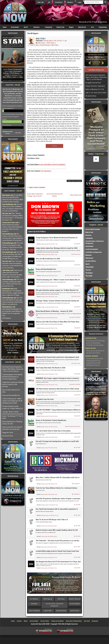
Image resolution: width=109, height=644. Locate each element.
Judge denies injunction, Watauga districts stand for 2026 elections (13, 384)
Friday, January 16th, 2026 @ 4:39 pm (49, 548)
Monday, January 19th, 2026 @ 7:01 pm (49, 386)
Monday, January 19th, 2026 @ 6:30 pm (49, 407)
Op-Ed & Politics (91, 261)
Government (15, 27)
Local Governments (92, 249)
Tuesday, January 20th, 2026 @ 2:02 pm (49, 277)
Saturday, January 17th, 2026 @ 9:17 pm (49, 506)
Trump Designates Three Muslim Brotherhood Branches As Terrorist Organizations (12, 377)
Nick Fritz (78, 406)
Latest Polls (48, 612)
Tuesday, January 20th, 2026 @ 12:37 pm (50, 308)
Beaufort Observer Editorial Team (73, 276)
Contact (19, 622)
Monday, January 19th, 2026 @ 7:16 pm (49, 365)
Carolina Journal (77, 255)
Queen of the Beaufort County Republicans (51, 421)
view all (17, 85)
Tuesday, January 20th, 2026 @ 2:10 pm (49, 256)
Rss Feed (87, 622)
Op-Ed (26, 27)
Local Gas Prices (91, 338)
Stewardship (103, 27)
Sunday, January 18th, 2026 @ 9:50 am (49, 495)
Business (37, 27)
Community (48, 27)
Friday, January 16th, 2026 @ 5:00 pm (49, 538)
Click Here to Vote (8, 132)
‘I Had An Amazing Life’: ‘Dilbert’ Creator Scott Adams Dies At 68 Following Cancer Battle (12, 401)
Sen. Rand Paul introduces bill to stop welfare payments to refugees (57, 511)
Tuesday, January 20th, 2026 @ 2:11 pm (49, 245)
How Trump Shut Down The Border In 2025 (51, 369)
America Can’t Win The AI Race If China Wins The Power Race (12, 428)
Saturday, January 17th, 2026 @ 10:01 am (50, 517)
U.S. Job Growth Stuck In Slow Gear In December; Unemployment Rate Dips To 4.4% (53, 433)
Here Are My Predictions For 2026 (11, 391)
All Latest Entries (8, 436)
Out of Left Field (52, 195)
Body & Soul (60, 27)
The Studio (89, 276)
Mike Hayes (42, 43)
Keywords (95, 622)
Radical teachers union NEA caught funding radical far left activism (57, 532)
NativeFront (82, 27)
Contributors (59, 2)
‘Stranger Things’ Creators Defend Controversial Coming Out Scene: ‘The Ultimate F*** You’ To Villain (13, 415)
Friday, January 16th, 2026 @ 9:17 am (49, 559)
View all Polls (18, 133)
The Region (89, 273)
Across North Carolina (93, 229)
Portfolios (34, 605)
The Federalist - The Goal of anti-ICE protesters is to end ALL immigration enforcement (58, 543)
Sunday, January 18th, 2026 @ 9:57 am (49, 485)
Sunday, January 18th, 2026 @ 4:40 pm (49, 449)
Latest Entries (75, 612)
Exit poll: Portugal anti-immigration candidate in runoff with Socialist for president (57, 443)
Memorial (88, 255)
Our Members (34, 600)
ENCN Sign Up (48, 600)
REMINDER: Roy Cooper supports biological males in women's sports (57, 380)
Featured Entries (61, 612)
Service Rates (34, 622)
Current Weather (75, 605)
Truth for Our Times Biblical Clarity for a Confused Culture (57, 489)
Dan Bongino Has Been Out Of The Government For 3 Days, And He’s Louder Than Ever (58, 564)
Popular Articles (91, 348)
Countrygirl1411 (77, 485)
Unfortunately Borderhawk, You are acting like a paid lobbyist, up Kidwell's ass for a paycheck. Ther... (12, 311)
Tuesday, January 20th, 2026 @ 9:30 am (49, 319)
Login (80, 2)
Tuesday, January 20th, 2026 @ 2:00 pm (49, 287)
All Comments (7, 318)
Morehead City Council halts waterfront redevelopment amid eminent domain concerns (57, 359)
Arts (92, 27)
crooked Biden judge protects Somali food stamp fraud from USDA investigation (57, 553)
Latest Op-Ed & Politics (37, 233)
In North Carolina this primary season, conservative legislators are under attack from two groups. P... (12, 227)
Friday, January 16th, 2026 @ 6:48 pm (49, 527)
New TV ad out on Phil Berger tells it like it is (52, 521)
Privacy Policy (45, 622)
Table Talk (40, 2)
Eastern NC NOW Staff (76, 318)
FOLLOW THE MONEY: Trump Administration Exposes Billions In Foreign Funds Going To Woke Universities (58, 412)
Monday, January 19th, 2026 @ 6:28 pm (49, 417)
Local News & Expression (94, 252)
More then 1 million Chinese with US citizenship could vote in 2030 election (58, 480)
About (26, 622)
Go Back (54, 146)
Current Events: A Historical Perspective (54, 606)
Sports (88, 264)
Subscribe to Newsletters (74, 622)
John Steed (78, 449)
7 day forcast (99, 154)
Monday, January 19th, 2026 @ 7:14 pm (49, 375)
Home (5, 27)
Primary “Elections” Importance (95, 86)
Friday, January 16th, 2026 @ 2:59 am (49, 569)
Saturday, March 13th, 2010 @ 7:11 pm (55, 41)
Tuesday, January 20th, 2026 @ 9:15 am (49, 329)
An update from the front (45, 400)
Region (71, 27)
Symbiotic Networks (92, 356)
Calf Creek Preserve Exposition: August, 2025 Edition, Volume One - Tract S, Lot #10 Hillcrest (13, 369)
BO (49, 2)
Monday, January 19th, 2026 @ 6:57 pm (49, 396)
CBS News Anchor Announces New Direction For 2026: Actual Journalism (57, 391)
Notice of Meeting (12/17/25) (95, 89)
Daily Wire (78, 245)
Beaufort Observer (75, 600)
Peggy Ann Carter (8, 433)
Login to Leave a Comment (37, 188)
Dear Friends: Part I (76, 196)
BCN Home (61, 600)
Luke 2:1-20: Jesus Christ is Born (96, 93)
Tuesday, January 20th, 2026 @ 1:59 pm (49, 298)
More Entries (51, 43)
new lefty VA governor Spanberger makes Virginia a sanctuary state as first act (58, 501)
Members (70, 2)
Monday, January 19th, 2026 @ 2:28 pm (49, 438)
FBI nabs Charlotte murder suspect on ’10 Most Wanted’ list (13, 407)
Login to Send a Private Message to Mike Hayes (44, 45)
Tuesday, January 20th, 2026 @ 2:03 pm (49, 266)
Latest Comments (34, 612)
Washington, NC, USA (96, 163)
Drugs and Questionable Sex (11, 395)
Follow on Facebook (57, 622)
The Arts (88, 270)
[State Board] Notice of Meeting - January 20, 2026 (13, 423)
